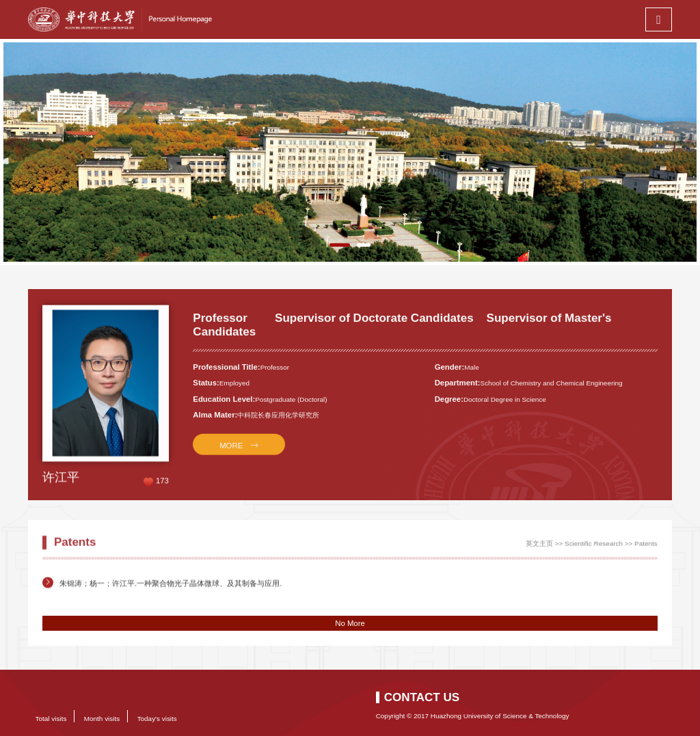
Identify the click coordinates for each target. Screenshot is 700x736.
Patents (646, 548)
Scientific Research (594, 548)
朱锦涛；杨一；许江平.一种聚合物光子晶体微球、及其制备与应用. (171, 592)
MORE (232, 461)
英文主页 (539, 548)
